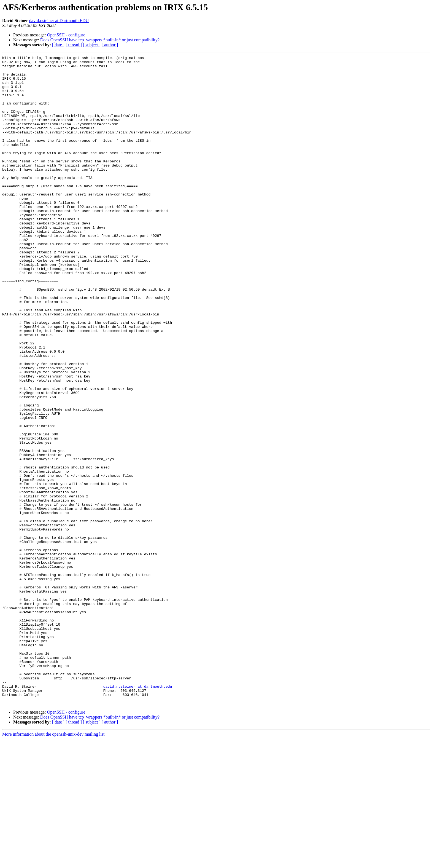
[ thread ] (74, 45)
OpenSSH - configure (66, 35)
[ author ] (110, 45)
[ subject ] (92, 45)
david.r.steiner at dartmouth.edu (138, 813)
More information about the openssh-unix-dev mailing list (53, 863)
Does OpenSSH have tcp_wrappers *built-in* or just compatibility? (100, 40)
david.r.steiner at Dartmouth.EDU (59, 21)
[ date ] (58, 45)
